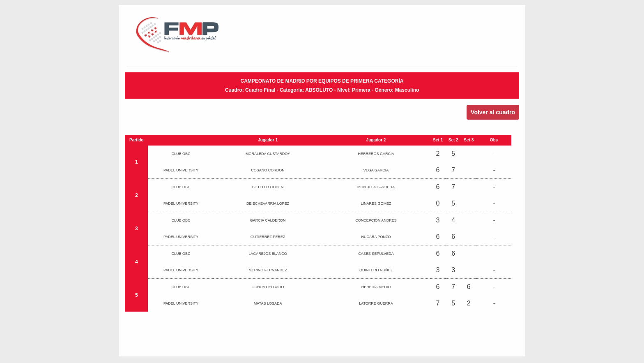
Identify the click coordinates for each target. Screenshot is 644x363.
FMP (198, 37)
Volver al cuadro (493, 112)
